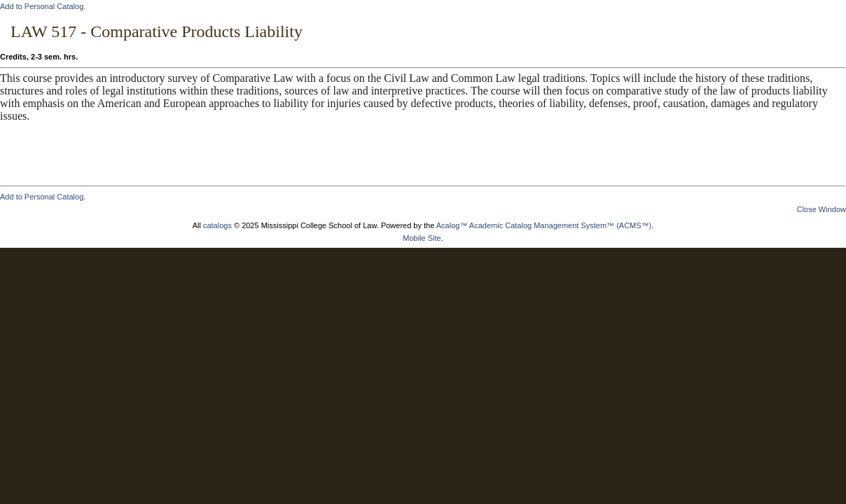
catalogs (217, 225)
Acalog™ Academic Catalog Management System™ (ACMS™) (544, 225)
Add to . (43, 6)
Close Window (821, 209)
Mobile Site (422, 238)
